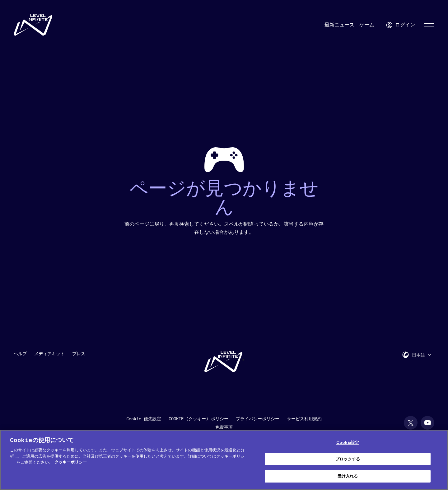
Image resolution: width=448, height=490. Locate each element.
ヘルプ (20, 354)
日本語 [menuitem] (418, 355)
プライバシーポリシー (258, 419)
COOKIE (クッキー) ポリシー (198, 419)
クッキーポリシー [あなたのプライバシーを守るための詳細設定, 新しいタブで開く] (71, 462)
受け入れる (348, 476)
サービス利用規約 (304, 419)
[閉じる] (438, 459)
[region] (224, 460)
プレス (79, 354)
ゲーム (367, 25)
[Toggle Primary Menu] (429, 25)
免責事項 (224, 427)
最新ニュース (339, 25)
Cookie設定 (348, 443)
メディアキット (49, 354)
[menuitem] (422, 355)
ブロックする (348, 459)
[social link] (411, 423)
